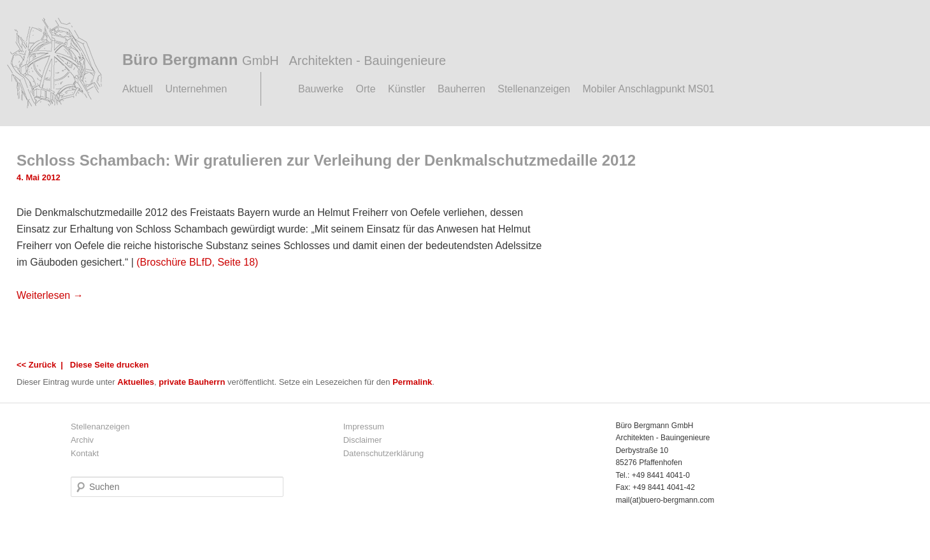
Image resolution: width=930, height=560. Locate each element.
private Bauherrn (192, 382)
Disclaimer (363, 440)
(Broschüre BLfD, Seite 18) (197, 262)
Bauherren (461, 89)
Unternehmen (196, 89)
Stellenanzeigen (534, 89)
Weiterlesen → (50, 295)
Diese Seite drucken (110, 365)
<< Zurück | (42, 365)
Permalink (412, 382)
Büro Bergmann (284, 60)
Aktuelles (136, 382)
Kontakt (85, 453)
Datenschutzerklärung (383, 453)
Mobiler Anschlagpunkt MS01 (648, 89)
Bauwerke (321, 89)
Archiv (82, 440)
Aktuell (138, 89)
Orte (366, 89)
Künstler (407, 89)
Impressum (364, 427)
